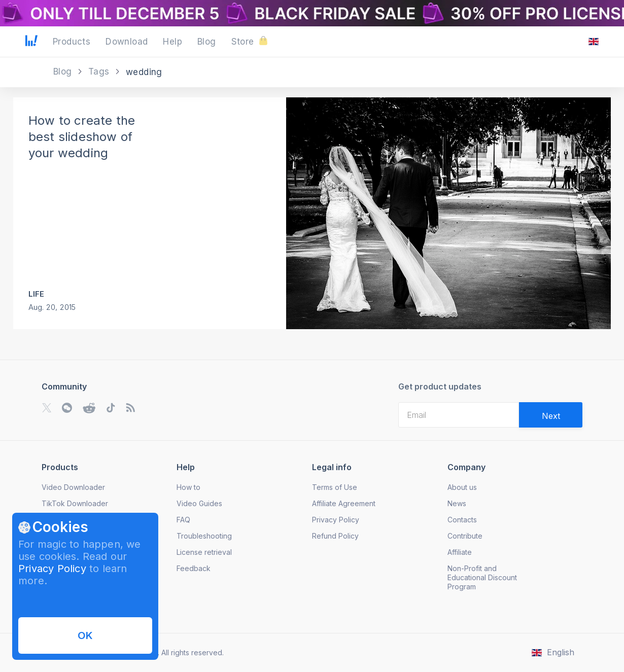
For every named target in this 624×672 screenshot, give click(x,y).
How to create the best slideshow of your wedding (82, 137)
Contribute (465, 536)
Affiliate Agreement (344, 503)
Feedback (194, 568)
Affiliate (460, 552)
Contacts (462, 520)
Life (37, 294)
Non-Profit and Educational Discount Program (482, 577)
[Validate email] (551, 415)
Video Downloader (73, 487)
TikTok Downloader (75, 503)
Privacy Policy (52, 569)
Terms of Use (335, 487)
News (457, 503)
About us (462, 487)
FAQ (183, 520)
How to (188, 487)
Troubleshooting (204, 536)
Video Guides (199, 503)
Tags (100, 72)
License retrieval (204, 552)
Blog (64, 72)
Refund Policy (335, 536)
